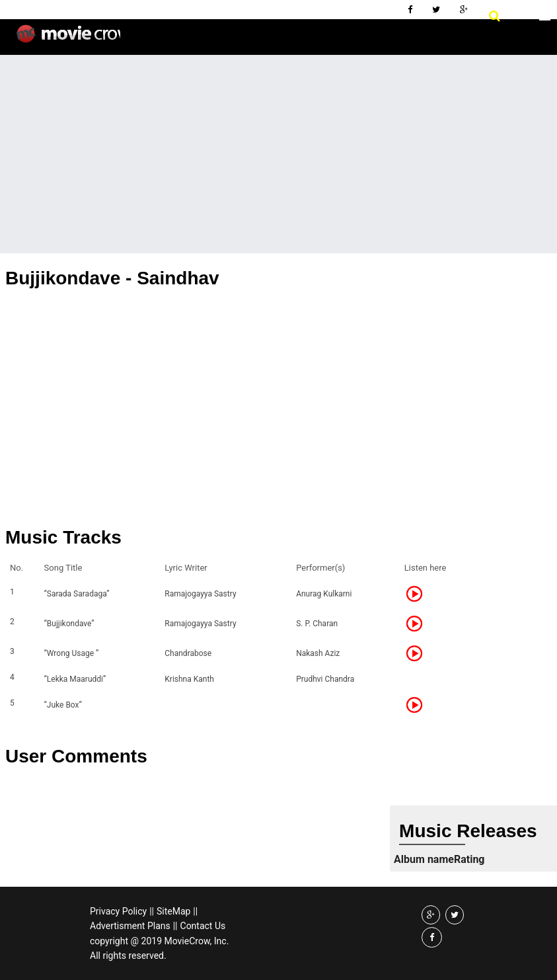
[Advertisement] (278, 154)
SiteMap (173, 911)
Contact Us (203, 926)
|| (152, 911)
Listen (418, 594)
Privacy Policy (118, 911)
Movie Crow (68, 39)
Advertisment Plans (130, 926)
